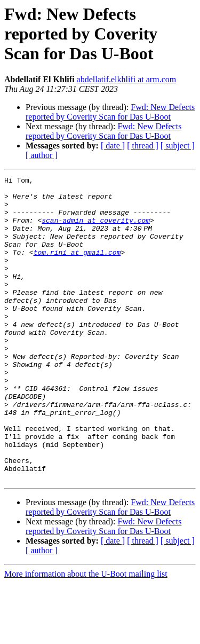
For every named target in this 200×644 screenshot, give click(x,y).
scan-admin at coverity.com (96, 230)
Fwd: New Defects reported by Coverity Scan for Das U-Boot (110, 112)
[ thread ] (143, 146)
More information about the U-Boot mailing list (86, 635)
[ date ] (113, 146)
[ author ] (42, 155)
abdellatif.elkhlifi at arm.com (127, 79)
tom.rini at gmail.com (77, 268)
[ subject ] (178, 146)
